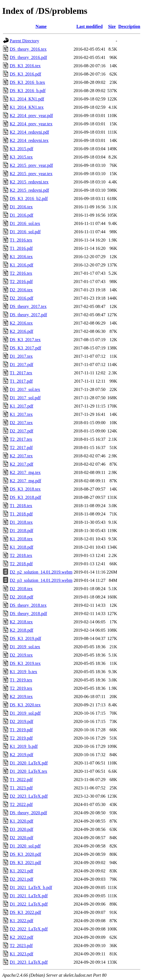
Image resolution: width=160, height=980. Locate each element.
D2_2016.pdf (21, 298)
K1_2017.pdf (21, 406)
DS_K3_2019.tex (25, 663)
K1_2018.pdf (21, 547)
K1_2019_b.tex (23, 672)
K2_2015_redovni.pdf (29, 190)
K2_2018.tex (21, 622)
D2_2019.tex (21, 655)
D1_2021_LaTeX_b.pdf (31, 887)
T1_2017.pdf (21, 381)
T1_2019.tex (21, 680)
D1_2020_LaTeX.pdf (29, 763)
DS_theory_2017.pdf (28, 315)
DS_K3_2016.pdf (25, 74)
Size (112, 26)
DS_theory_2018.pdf (28, 614)
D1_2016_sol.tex (25, 223)
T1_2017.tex (21, 373)
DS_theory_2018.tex (28, 605)
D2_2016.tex (21, 290)
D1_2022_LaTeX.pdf (29, 904)
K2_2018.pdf (21, 630)
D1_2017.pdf (21, 365)
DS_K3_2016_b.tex (27, 82)
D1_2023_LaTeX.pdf (29, 962)
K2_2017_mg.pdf (25, 481)
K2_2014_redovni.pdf (29, 132)
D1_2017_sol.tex (25, 389)
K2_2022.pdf (21, 937)
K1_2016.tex (21, 257)
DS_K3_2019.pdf (25, 638)
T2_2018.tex (21, 555)
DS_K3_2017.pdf (25, 348)
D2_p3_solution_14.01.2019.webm (41, 580)
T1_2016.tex (21, 240)
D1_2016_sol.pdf (25, 232)
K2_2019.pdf (21, 755)
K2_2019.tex (21, 697)
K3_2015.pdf (21, 149)
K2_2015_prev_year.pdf (31, 165)
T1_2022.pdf (21, 780)
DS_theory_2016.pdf (28, 57)
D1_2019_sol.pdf (25, 713)
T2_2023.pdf (21, 946)
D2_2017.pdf (21, 431)
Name (41, 26)
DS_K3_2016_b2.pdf (29, 199)
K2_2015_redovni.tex (29, 182)
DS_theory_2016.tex (28, 49)
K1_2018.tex (21, 539)
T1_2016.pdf (21, 248)
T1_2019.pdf (21, 730)
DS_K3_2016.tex (25, 66)
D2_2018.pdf (21, 597)
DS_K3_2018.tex (25, 489)
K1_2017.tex (21, 414)
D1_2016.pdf (21, 215)
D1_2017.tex (21, 356)
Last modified (89, 26)
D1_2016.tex (21, 207)
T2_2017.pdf (21, 448)
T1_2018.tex (21, 506)
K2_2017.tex (21, 456)
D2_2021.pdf (21, 879)
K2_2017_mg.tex (25, 472)
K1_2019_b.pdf (24, 746)
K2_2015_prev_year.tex (31, 174)
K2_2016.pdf (21, 331)
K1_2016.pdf (21, 265)
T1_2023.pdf (21, 788)
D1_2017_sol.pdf (25, 398)
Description (129, 26)
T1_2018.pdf (21, 514)
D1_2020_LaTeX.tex (28, 771)
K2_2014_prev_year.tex (31, 124)
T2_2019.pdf (21, 738)
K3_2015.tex (21, 157)
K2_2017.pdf (21, 464)
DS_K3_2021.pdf (25, 863)
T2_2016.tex (21, 273)
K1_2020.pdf (21, 821)
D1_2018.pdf (21, 531)
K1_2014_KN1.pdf (27, 99)
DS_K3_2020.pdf (25, 854)
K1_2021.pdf (21, 871)
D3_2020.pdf (21, 829)
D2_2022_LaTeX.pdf (29, 929)
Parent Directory (24, 41)
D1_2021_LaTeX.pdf (29, 896)
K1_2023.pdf (21, 954)
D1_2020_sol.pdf (25, 846)
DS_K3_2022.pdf (25, 912)
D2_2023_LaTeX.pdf (29, 796)
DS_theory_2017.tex (28, 306)
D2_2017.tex (21, 423)
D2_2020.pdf (21, 838)
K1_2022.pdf (21, 921)
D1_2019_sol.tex (25, 647)
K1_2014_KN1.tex (27, 107)
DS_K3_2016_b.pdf (28, 91)
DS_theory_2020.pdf (28, 813)
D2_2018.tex (21, 589)
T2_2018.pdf (21, 564)
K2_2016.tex (21, 323)
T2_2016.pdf (21, 282)
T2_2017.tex (21, 439)
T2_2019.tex (21, 688)
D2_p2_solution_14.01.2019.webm (41, 572)
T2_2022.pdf (21, 804)
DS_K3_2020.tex (25, 705)
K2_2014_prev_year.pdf (31, 116)
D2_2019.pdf (21, 721)
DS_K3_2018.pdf (25, 497)
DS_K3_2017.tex (25, 340)
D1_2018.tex (21, 522)
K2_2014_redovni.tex (29, 140)
